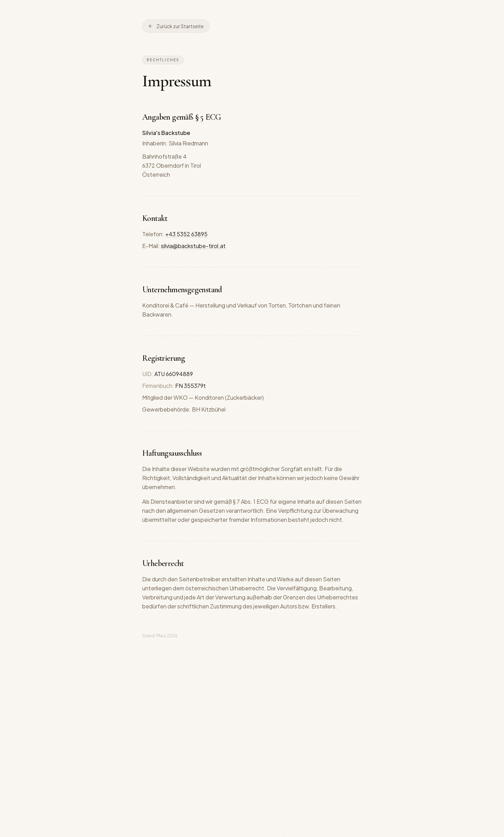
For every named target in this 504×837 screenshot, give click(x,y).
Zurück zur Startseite (176, 26)
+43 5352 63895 (186, 234)
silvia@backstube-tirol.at (193, 246)
